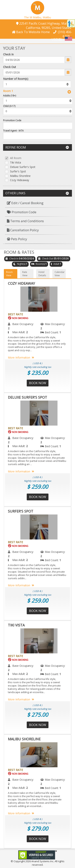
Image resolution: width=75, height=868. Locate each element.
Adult (56, 264)
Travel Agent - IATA (13, 131)
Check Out (10, 67)
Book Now (38, 383)
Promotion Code (12, 120)
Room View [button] (9, 274)
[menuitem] (37, 203)
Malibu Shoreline (20, 176)
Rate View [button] (25, 274)
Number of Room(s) (16, 79)
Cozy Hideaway (20, 180)
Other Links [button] (37, 193)
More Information (22, 357)
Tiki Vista (15, 163)
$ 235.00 (37, 373)
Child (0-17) (9, 106)
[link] (37, 855)
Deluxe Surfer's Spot (23, 167)
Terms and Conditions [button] (25, 221)
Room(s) (40, 264)
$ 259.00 (37, 487)
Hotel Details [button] (42, 274)
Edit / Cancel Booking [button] (25, 203)
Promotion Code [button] (22, 212)
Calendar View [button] (60, 274)
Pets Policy (17, 239)
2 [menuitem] (9, 328)
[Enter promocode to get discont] (38, 126)
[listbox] (37, 84)
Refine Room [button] (37, 147)
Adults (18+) (10, 96)
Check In (8, 54)
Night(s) (21, 264)
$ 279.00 (37, 828)
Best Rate (15, 314)
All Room (16, 158)
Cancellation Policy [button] (23, 230)
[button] (37, 7)
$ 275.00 (37, 715)
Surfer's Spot (18, 172)
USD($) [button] (57, 39)
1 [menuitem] (60, 332)
